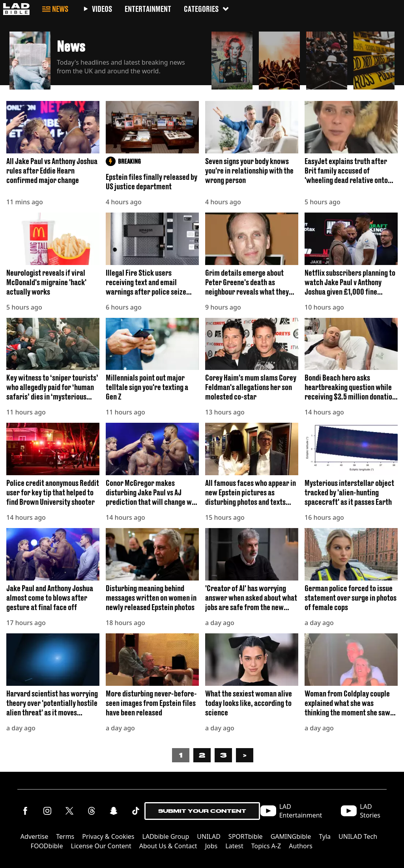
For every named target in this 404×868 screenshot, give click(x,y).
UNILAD (209, 836)
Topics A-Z (266, 846)
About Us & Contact (168, 846)
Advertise (34, 836)
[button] (107, 58)
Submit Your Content (202, 811)
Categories (207, 9)
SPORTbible (246, 836)
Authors (301, 846)
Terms (65, 836)
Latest (234, 846)
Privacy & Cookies (108, 836)
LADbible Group (166, 836)
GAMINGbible (291, 836)
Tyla (325, 836)
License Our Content (101, 846)
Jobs (211, 846)
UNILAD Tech (358, 836)
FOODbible (47, 846)
